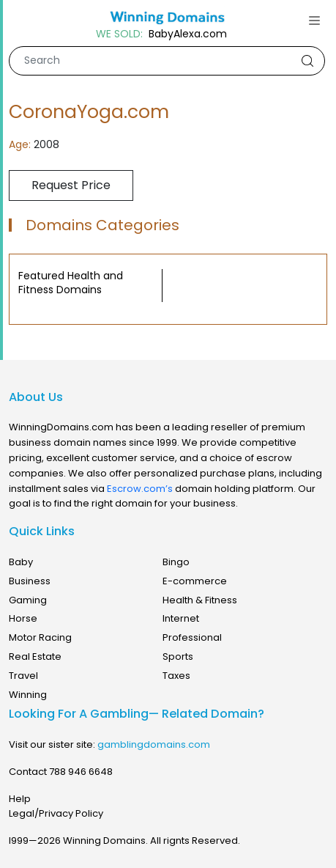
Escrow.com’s (140, 489)
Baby (21, 562)
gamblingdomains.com (154, 744)
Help (20, 799)
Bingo (176, 562)
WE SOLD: (119, 34)
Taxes (176, 676)
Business (30, 581)
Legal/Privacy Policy (56, 813)
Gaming (28, 600)
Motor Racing (40, 637)
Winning (28, 695)
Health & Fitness (200, 600)
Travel (23, 676)
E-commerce (195, 581)
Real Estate (35, 656)
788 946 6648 (81, 772)
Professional (192, 637)
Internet (181, 618)
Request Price (71, 185)
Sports (178, 656)
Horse (23, 618)
